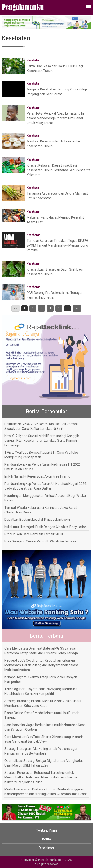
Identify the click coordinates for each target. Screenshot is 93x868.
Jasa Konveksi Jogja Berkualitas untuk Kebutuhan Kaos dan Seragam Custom (45, 727)
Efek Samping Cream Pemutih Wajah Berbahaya (40, 541)
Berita (46, 839)
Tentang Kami (46, 831)
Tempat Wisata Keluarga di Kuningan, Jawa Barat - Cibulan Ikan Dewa (42, 510)
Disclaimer (46, 848)
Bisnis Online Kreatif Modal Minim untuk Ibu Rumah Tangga (42, 715)
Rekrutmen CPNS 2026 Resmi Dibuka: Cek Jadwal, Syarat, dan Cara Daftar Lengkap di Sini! (41, 426)
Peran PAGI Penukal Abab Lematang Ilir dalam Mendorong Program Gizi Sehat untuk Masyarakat (55, 118)
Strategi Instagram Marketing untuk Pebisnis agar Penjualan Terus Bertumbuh (41, 751)
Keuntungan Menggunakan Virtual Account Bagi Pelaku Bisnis (45, 498)
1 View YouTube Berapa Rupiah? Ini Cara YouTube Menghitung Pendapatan (41, 455)
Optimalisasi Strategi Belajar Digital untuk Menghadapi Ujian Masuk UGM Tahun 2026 (44, 763)
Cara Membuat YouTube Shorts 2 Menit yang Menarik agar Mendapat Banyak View (44, 739)
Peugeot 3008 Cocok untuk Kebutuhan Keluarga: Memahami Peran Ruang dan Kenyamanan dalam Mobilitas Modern (41, 665)
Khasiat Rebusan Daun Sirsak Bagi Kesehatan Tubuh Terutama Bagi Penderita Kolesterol (59, 170)
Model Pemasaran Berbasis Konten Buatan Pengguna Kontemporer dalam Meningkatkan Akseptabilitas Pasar (46, 792)
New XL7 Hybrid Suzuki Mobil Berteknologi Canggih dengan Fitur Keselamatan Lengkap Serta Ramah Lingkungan (42, 441)
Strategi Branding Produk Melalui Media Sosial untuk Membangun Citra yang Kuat (43, 703)
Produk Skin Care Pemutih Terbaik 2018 (34, 534)
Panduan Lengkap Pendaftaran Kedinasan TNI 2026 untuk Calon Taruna (43, 467)
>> (77, 308)
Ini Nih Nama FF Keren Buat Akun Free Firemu (37, 476)
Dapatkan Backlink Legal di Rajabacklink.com (37, 520)
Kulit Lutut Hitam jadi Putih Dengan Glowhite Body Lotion (46, 527)
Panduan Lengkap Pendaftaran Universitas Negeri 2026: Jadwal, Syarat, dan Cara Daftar (46, 486)
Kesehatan (34, 60)
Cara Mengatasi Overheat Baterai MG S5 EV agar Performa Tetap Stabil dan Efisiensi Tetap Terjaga (41, 651)
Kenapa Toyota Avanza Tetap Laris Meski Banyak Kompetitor (41, 679)
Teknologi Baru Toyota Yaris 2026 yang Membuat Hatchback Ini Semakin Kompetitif (41, 691)
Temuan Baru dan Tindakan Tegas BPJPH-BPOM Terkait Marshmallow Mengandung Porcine (58, 245)
